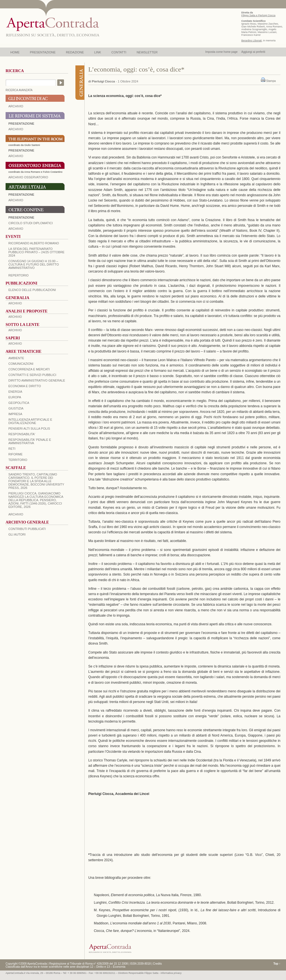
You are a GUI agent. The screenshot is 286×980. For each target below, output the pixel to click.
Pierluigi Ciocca (103, 81)
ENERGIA (15, 392)
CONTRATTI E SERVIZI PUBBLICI (32, 375)
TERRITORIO (18, 460)
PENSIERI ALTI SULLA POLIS (29, 429)
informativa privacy (171, 973)
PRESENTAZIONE (43, 52)
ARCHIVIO (16, 106)
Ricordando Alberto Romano (34, 243)
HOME (15, 52)
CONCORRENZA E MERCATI (29, 369)
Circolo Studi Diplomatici (31, 223)
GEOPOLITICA (19, 403)
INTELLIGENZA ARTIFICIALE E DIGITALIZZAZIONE (30, 421)
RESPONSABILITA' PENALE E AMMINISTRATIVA (30, 441)
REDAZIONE (75, 52)
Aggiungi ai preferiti (253, 52)
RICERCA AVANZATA (19, 90)
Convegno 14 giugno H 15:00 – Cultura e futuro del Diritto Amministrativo (34, 264)
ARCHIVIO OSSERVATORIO (28, 177)
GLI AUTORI (17, 534)
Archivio (16, 200)
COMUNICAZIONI (21, 364)
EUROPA (15, 397)
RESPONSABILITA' (22, 434)
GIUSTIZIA (16, 408)
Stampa (271, 81)
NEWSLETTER (147, 52)
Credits (158, 964)
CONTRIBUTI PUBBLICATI (27, 529)
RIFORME (16, 454)
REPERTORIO (18, 275)
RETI (12, 449)
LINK (97, 52)
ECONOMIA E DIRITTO (25, 386)
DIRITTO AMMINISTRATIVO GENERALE (37, 380)
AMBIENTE (16, 358)
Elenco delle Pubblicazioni (32, 290)
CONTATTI (119, 52)
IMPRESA (15, 414)
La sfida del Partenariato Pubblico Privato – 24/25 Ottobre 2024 (36, 252)
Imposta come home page (221, 52)
